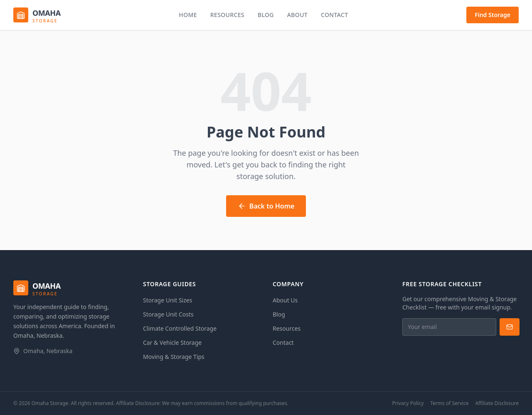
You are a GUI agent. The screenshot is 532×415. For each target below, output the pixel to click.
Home (188, 15)
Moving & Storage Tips (174, 357)
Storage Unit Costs (168, 314)
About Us (285, 300)
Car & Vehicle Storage (172, 343)
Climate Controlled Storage (180, 328)
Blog (266, 15)
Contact (334, 15)
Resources (227, 15)
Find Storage (493, 15)
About (297, 15)
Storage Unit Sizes (167, 300)
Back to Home (266, 206)
